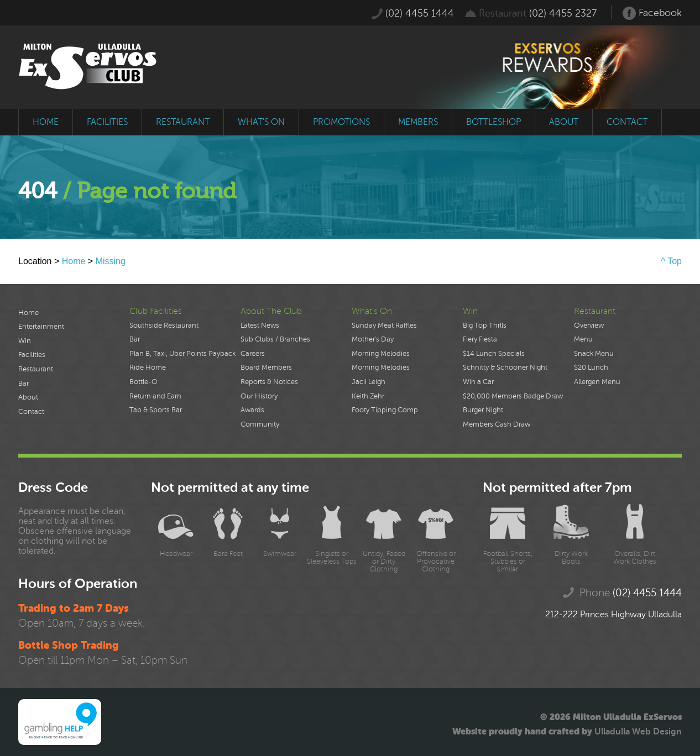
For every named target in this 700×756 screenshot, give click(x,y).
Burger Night (483, 410)
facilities (107, 122)
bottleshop (493, 122)
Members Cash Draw (497, 424)
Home (74, 261)
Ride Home (148, 368)
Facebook (652, 13)
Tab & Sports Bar (156, 410)
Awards (252, 410)
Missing (111, 261)
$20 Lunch (591, 368)
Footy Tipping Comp (385, 410)
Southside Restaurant (164, 326)
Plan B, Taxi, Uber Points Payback (182, 354)
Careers (253, 354)
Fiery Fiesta (480, 339)
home (46, 122)
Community (260, 424)
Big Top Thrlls (485, 326)
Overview (589, 326)
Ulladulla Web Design (638, 732)
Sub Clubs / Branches (275, 339)
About (28, 397)
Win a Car (478, 382)
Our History (259, 396)
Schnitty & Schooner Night (505, 368)
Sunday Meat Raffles (384, 326)
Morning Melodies (381, 354)
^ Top (672, 261)
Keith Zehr (368, 396)
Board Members (266, 368)
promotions (341, 122)
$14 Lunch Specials (494, 354)
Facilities (32, 355)
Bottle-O (143, 382)
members (418, 122)
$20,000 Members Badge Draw (513, 396)
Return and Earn (155, 396)
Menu (583, 339)
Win (25, 341)
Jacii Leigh (369, 382)
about (564, 122)
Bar (23, 384)
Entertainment (41, 327)
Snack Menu (594, 354)
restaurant (183, 122)
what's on (261, 122)
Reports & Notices (269, 382)
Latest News (260, 326)
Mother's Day (373, 339)
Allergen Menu (597, 382)
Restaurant (36, 369)
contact (627, 122)
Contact (31, 412)
